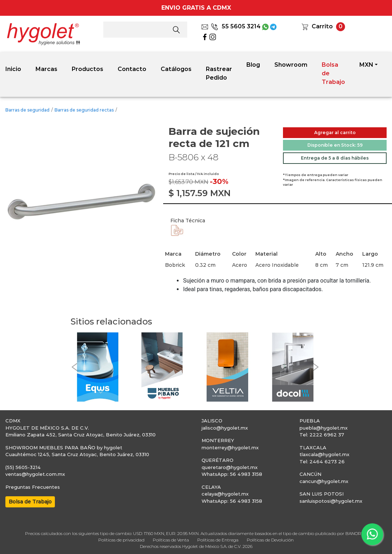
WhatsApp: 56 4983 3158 (232, 474)
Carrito (322, 26)
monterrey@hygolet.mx (230, 448)
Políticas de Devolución (270, 540)
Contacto (132, 69)
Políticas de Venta (171, 540)
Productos (88, 69)
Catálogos (176, 69)
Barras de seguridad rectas (84, 110)
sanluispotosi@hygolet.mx (331, 501)
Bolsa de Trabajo (333, 73)
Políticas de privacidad (121, 540)
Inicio (13, 69)
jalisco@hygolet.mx (225, 428)
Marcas (46, 69)
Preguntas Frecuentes (33, 487)
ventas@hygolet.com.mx (35, 474)
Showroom (291, 65)
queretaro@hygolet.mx (230, 467)
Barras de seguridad (27, 110)
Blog (253, 65)
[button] (74, 367)
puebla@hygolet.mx (323, 428)
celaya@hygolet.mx (225, 494)
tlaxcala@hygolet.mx (324, 454)
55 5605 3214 (236, 26)
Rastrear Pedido (219, 73)
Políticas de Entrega (218, 540)
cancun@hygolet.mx (324, 481)
